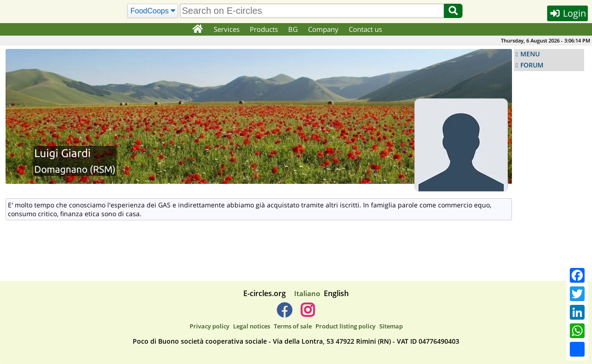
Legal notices (252, 326)
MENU (530, 54)
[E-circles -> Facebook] (284, 314)
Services (227, 29)
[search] (312, 11)
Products (264, 29)
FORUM (532, 65)
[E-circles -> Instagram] (307, 314)
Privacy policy (210, 326)
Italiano (307, 293)
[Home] (197, 30)
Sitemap (391, 326)
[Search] (153, 11)
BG (293, 29)
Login (567, 13)
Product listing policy (345, 326)
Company (323, 29)
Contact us (365, 29)
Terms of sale (293, 326)
